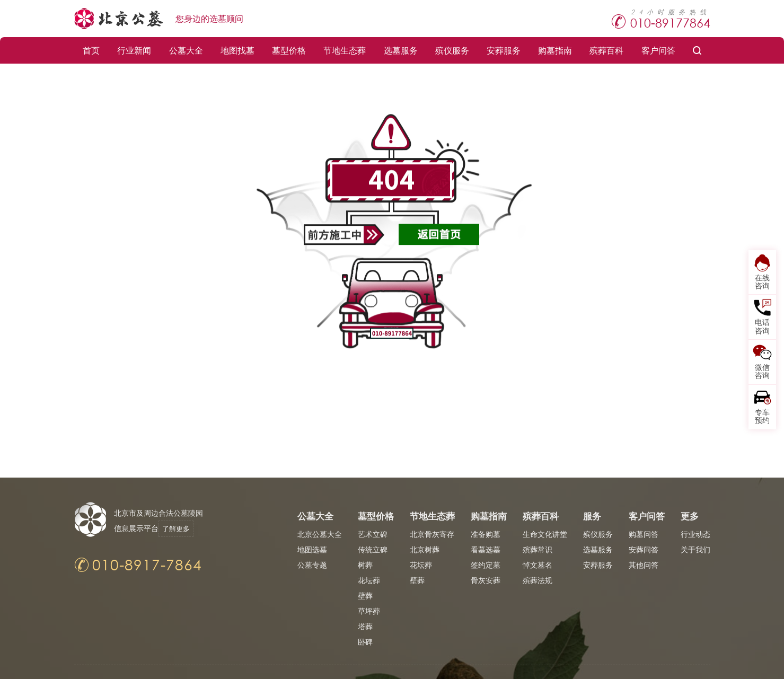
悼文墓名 (538, 565)
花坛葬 (369, 580)
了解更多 (181, 528)
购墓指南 (555, 50)
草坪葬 (369, 611)
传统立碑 (373, 549)
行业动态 (695, 534)
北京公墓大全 (320, 534)
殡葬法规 (538, 580)
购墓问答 (644, 534)
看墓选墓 (486, 549)
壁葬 (365, 596)
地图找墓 (237, 50)
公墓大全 (186, 50)
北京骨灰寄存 (432, 534)
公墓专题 (312, 565)
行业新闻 (134, 50)
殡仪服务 (452, 50)
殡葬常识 (538, 549)
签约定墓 (486, 565)
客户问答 (658, 50)
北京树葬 (425, 549)
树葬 (365, 565)
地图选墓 (312, 549)
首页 (91, 50)
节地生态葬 (345, 50)
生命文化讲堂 (545, 534)
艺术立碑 (373, 534)
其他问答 (644, 565)
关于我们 (695, 549)
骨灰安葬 (486, 580)
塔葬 (365, 626)
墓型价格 (289, 50)
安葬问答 (644, 549)
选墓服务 (401, 50)
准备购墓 (486, 534)
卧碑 (365, 642)
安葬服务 (504, 50)
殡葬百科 (606, 50)
